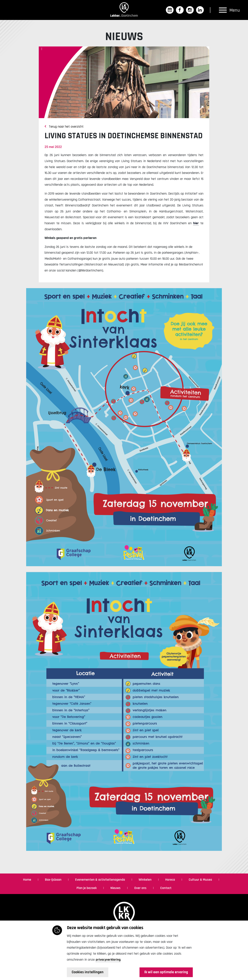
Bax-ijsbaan (54, 880)
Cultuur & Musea (201, 880)
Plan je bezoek (87, 888)
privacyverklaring (108, 959)
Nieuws (116, 888)
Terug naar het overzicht (64, 127)
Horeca (170, 880)
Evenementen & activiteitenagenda (100, 880)
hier (196, 223)
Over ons (141, 888)
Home (28, 880)
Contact (166, 888)
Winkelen (146, 880)
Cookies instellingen (88, 972)
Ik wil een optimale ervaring (166, 972)
